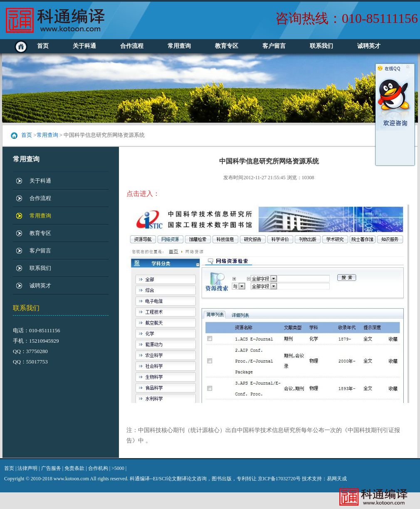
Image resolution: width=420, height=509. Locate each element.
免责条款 (74, 468)
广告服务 (51, 468)
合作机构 (98, 468)
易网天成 (337, 479)
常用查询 (179, 46)
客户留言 (274, 46)
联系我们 (321, 46)
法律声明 (27, 468)
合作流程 (132, 46)
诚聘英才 (369, 46)
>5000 (118, 468)
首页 (43, 46)
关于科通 (84, 46)
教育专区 (227, 46)
